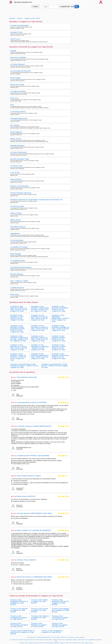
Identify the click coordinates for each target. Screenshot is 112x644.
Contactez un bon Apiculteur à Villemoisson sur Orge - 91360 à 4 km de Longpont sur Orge (19, 338)
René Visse (14, 98)
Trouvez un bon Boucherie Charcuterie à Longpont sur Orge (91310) (60, 602)
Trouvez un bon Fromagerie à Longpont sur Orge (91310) (19, 618)
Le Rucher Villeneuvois (18, 152)
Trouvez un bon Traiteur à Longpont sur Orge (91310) (40, 601)
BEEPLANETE (15, 220)
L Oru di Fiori (15, 173)
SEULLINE (33, 377)
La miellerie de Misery (18, 91)
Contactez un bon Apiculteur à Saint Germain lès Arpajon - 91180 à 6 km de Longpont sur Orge (24, 366)
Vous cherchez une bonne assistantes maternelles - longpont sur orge (52, 643)
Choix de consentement (79, 637)
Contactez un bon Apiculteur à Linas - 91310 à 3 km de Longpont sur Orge (17, 318)
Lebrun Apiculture (23, 402)
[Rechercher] (77, 7)
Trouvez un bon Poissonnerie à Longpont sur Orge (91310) (19, 625)
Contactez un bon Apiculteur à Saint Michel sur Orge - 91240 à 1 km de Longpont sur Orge (40, 309)
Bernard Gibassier (17, 274)
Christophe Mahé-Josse (19, 118)
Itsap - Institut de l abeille (19, 281)
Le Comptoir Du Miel (18, 261)
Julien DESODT (16, 179)
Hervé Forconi (15, 39)
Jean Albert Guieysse (18, 227)
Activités (35, 7)
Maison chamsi (16, 139)
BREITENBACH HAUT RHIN (41, 513)
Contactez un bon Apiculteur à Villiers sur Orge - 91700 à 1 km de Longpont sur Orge (19, 309)
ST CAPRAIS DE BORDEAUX (40, 530)
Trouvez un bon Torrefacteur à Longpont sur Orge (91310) (52, 631)
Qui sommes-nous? (32, 637)
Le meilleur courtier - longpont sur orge (28, 643)
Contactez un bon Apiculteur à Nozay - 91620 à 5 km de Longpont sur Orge (59, 347)
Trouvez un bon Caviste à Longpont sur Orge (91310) (40, 610)
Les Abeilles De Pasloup (19, 247)
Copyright (71, 637)
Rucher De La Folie (17, 85)
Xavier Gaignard (16, 132)
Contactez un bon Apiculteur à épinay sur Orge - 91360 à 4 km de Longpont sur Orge (40, 338)
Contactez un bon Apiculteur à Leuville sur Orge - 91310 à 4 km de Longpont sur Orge (40, 328)
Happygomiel (15, 233)
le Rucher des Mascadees (20, 25)
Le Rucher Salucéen (18, 64)
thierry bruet (15, 294)
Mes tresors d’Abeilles (18, 57)
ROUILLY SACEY (35, 476)
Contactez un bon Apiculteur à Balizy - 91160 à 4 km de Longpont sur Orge (59, 338)
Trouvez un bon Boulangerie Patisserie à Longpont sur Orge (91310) (19, 602)
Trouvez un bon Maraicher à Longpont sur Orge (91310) (39, 625)
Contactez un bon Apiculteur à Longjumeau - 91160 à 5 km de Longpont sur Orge (40, 347)
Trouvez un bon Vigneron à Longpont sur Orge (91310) (40, 618)
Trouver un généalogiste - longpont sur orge (71, 640)
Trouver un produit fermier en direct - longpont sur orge (81, 643)
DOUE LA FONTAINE (39, 402)
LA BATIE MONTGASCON (42, 426)
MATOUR (32, 496)
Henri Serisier (22, 476)
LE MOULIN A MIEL (17, 206)
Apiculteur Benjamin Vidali (20, 159)
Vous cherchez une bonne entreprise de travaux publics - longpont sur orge (44, 640)
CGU (67, 637)
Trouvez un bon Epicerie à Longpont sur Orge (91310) (19, 610)
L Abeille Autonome (17, 288)
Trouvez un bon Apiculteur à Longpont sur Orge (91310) (60, 625)
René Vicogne (15, 78)
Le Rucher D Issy (16, 166)
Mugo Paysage (16, 254)
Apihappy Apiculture (17, 145)
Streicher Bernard (23, 513)
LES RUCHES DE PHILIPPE (21, 71)
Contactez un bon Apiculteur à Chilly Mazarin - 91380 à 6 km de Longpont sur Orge (55, 366)
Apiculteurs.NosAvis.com (23, 2)
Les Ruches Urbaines (18, 112)
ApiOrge (13, 51)
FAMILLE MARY (16, 213)
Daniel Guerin (22, 496)
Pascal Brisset (22, 377)
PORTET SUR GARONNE (40, 456)
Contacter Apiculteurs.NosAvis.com (45, 637)
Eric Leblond (15, 125)
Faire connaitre (57, 637)
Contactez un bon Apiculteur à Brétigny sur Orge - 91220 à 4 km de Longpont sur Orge (61, 328)
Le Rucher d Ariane (24, 426)
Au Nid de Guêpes (17, 240)
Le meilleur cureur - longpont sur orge (18, 640)
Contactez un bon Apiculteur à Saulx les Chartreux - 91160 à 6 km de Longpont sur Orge (18, 357)
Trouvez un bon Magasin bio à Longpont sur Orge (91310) (61, 610)
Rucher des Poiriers (24, 577)
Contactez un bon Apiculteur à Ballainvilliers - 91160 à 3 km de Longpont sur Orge (61, 318)
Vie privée (63, 637)
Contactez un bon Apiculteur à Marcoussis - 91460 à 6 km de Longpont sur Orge (61, 356)
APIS (12, 105)
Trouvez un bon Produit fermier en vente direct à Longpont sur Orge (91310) (22, 632)
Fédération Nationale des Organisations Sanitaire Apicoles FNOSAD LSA (36, 200)
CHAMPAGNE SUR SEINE (42, 577)
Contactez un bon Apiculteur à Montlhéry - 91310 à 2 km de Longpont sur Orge (60, 309)
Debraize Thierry (23, 560)
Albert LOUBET (22, 530)
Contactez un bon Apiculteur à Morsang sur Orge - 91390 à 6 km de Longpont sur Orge (40, 356)
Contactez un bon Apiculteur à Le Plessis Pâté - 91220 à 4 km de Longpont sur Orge (19, 347)
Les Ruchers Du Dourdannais (21, 267)
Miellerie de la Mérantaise (19, 186)
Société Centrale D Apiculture (21, 193)
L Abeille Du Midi (23, 456)
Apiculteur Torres (16, 32)
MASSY (33, 560)
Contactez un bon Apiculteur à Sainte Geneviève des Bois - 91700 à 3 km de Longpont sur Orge (18, 329)
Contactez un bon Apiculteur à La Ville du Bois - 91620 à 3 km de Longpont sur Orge (39, 318)
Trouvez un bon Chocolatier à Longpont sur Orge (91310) (60, 618)
